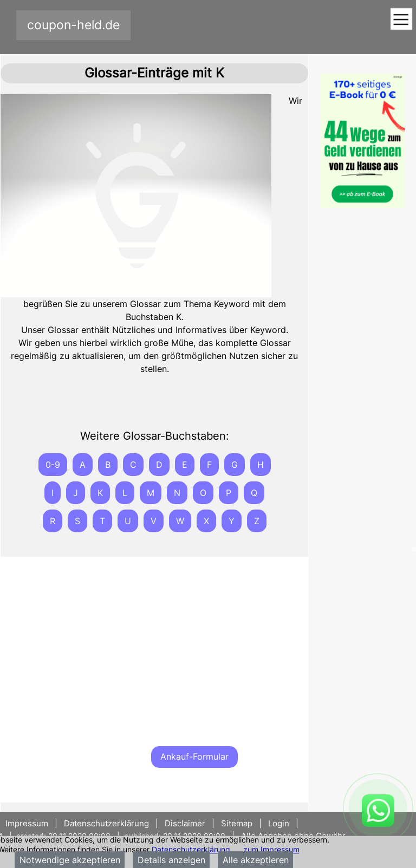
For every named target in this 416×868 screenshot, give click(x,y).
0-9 (53, 465)
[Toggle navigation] (401, 20)
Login (279, 823)
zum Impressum (271, 849)
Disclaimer (185, 823)
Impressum (28, 823)
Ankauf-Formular (194, 756)
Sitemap (237, 823)
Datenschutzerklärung (191, 849)
